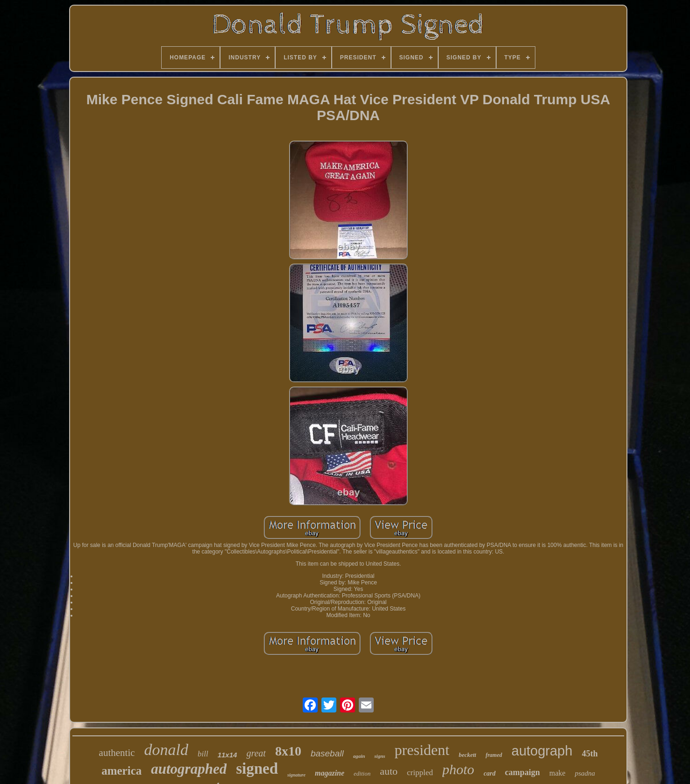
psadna (585, 773)
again (359, 756)
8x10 (288, 751)
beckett (468, 755)
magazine (330, 773)
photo (458, 769)
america (121, 771)
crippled (420, 773)
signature (296, 775)
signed (257, 769)
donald (166, 750)
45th (590, 754)
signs (380, 756)
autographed (189, 769)
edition (362, 773)
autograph (542, 751)
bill (203, 754)
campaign (523, 772)
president (422, 750)
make (558, 773)
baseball (327, 753)
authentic (117, 753)
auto (389, 771)
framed (494, 755)
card (490, 773)
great (256, 753)
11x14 (228, 755)
